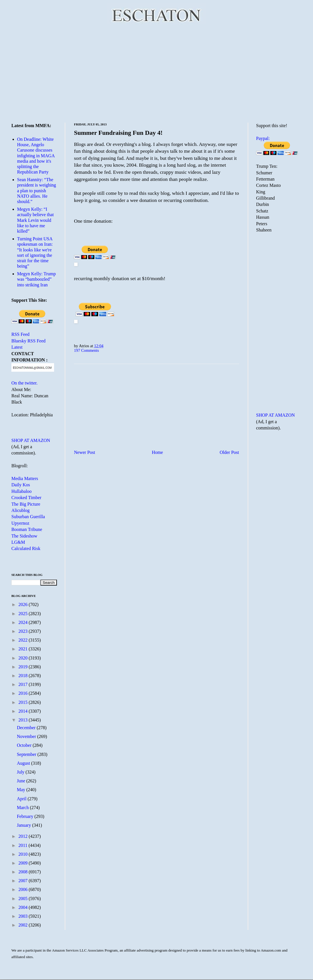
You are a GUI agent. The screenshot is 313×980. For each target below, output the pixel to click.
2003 (24, 916)
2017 (24, 684)
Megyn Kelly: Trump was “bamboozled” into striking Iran (36, 279)
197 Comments (87, 350)
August (24, 763)
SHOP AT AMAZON (31, 440)
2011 (23, 845)
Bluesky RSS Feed (28, 341)
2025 (24, 614)
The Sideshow (24, 536)
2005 (24, 899)
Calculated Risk (26, 548)
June (21, 781)
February (26, 816)
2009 (24, 863)
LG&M (18, 542)
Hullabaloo (21, 491)
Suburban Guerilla (28, 517)
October (25, 745)
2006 (24, 889)
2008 (24, 872)
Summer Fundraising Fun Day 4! (118, 133)
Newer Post (85, 452)
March (23, 808)
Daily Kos (21, 485)
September (27, 754)
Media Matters (25, 478)
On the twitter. (24, 383)
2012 (24, 836)
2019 (24, 667)
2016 (24, 693)
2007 (24, 881)
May (21, 790)
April (22, 799)
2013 (24, 720)
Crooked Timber (26, 498)
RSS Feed (20, 334)
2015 (24, 702)
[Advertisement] (157, 73)
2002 (24, 925)
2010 (24, 854)
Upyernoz (20, 523)
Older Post (229, 452)
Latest (17, 347)
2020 (24, 658)
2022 (24, 640)
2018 (24, 676)
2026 (24, 604)
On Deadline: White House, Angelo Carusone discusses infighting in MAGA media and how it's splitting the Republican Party (36, 156)
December (27, 728)
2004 (24, 907)
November (27, 736)
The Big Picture (26, 504)
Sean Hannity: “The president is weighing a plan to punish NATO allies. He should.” (37, 191)
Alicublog (20, 510)
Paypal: (263, 138)
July (21, 772)
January (24, 825)
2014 (24, 711)
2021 (24, 649)
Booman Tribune (27, 529)
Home (157, 452)
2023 (24, 631)
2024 (24, 622)
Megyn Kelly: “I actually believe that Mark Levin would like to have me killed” (35, 220)
